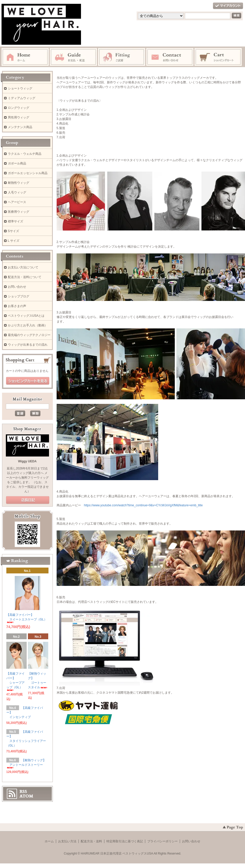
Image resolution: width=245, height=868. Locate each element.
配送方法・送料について (25, 277)
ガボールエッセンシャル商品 (28, 173)
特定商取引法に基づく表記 (125, 841)
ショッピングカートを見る (28, 381)
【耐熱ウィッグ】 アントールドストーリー (26, 763)
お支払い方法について (23, 267)
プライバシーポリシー (162, 841)
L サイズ (14, 241)
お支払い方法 (67, 841)
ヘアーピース (17, 202)
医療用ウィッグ (19, 212)
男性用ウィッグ (19, 117)
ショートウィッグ (20, 88)
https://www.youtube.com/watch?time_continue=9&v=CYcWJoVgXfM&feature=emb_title (143, 505)
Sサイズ (13, 231)
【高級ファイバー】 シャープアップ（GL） (15, 681)
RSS (23, 791)
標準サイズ (15, 221)
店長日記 (28, 500)
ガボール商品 (17, 163)
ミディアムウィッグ (22, 98)
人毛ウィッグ (17, 192)
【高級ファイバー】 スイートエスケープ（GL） (27, 618)
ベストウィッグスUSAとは (26, 316)
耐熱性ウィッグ (19, 183)
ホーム (49, 841)
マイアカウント (228, 6)
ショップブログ (19, 296)
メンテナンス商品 (20, 127)
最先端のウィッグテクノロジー (29, 335)
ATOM (26, 796)
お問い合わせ (17, 287)
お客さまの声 (17, 306)
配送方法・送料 (91, 841)
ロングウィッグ (19, 108)
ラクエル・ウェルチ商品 (25, 154)
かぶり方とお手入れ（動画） (28, 325)
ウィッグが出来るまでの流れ (28, 345)
